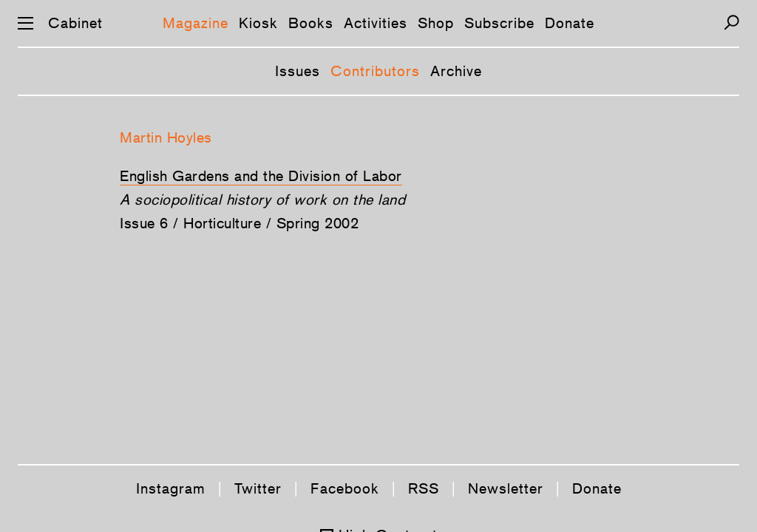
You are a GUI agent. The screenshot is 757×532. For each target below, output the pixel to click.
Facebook (345, 488)
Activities (376, 23)
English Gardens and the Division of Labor (261, 176)
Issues (298, 71)
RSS (424, 488)
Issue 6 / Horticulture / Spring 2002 (239, 223)
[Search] (731, 23)
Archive (456, 71)
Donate (570, 23)
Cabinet (75, 23)
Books (311, 23)
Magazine (196, 23)
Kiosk (258, 23)
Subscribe (499, 23)
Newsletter (506, 488)
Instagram (171, 488)
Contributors (375, 71)
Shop (436, 23)
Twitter (258, 488)
